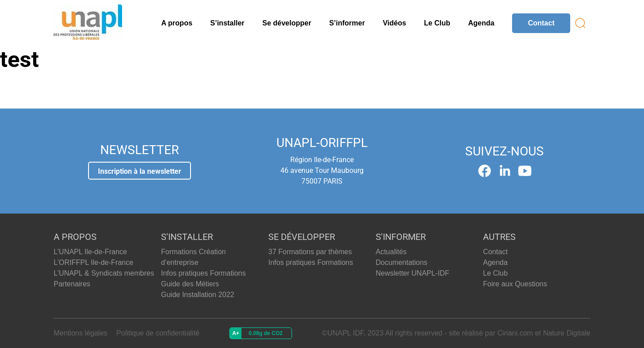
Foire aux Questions (515, 284)
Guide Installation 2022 (198, 295)
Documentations (402, 262)
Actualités (391, 252)
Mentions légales (80, 333)
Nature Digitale (567, 333)
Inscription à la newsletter (140, 171)
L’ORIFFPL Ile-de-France (93, 262)
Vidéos (394, 23)
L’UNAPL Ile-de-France (90, 252)
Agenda (481, 23)
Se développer (287, 23)
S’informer (347, 23)
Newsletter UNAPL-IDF (412, 273)
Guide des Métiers (190, 284)
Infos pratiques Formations (203, 273)
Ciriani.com (515, 333)
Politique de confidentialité (158, 333)
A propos (177, 23)
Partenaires (72, 284)
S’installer (227, 23)
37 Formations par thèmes (310, 252)
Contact (541, 23)
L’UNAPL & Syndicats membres (104, 273)
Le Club (437, 23)
